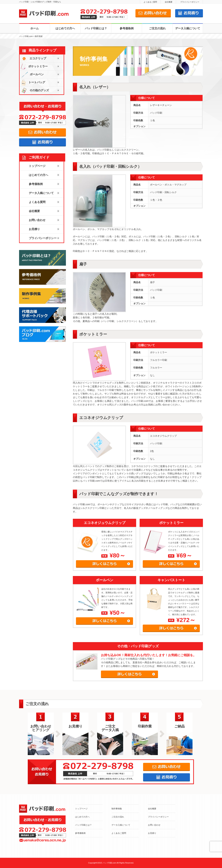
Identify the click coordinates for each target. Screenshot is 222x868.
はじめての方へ (65, 28)
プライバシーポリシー (190, 2)
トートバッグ (32, 82)
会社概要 (169, 2)
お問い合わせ (37, 220)
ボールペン (32, 74)
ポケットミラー (34, 66)
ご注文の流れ (157, 28)
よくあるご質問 (150, 2)
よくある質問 (37, 202)
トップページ (37, 166)
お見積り (34, 229)
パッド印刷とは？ (96, 28)
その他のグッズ (34, 90)
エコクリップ (33, 58)
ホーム (35, 28)
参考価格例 (127, 28)
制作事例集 (117, 809)
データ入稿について (188, 28)
